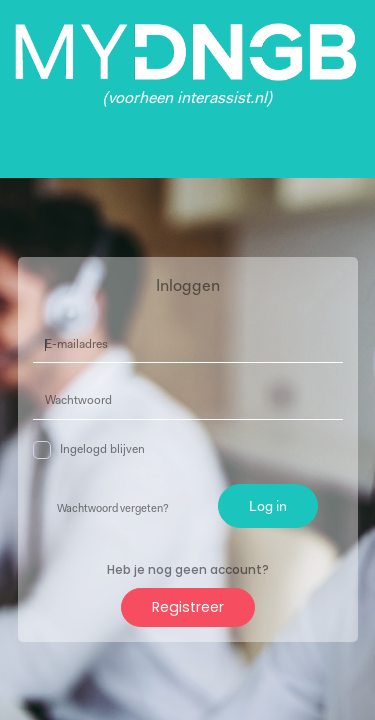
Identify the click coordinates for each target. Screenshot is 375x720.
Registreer (188, 607)
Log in (268, 507)
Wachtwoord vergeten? (113, 509)
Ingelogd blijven (89, 450)
